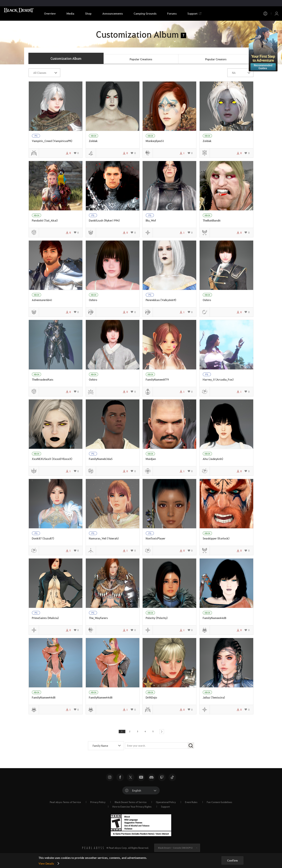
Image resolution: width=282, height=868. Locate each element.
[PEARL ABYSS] (93, 850)
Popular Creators (216, 59)
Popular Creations (141, 59)
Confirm (232, 860)
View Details (46, 863)
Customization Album (66, 58)
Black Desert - (175, 850)
